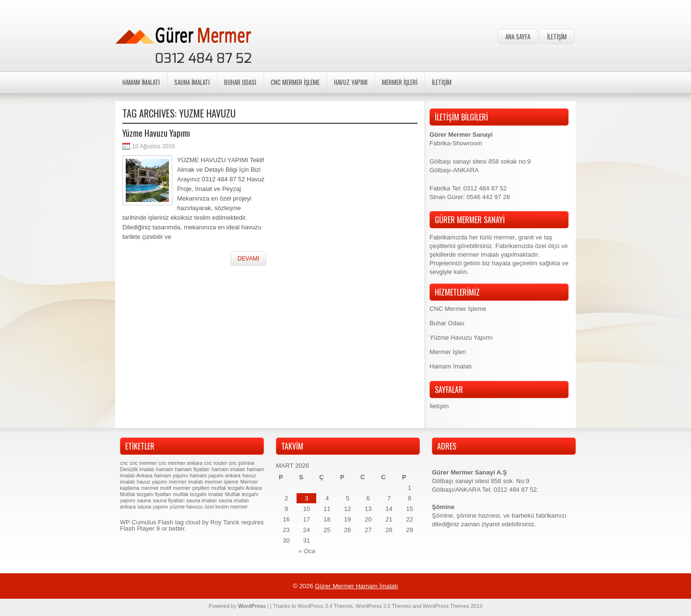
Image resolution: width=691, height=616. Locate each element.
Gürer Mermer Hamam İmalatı (356, 586)
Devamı (248, 259)
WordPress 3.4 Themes (325, 606)
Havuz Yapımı (351, 82)
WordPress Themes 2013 (453, 606)
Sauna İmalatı (192, 82)
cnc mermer (143, 463)
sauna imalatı (201, 500)
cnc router (216, 463)
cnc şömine (242, 463)
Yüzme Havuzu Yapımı (156, 133)
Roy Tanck (225, 522)
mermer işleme (222, 482)
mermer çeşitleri (191, 488)
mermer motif (156, 488)
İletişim (557, 36)
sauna (144, 500)
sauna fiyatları (168, 500)
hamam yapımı (171, 475)
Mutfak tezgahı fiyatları (146, 494)
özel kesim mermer (226, 507)
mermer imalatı (186, 482)
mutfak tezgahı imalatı (198, 494)
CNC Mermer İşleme (295, 82)
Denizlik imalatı (137, 469)
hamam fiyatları (192, 469)
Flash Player (137, 528)
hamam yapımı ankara (215, 475)
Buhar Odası (240, 82)
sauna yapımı (153, 507)
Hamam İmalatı (141, 82)
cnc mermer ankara (180, 463)
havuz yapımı (152, 482)
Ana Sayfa (518, 36)
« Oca (307, 551)
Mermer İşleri (400, 82)
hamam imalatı (228, 469)
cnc (124, 463)
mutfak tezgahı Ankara (237, 488)
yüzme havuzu (186, 507)
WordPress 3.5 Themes (383, 606)
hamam (165, 469)
